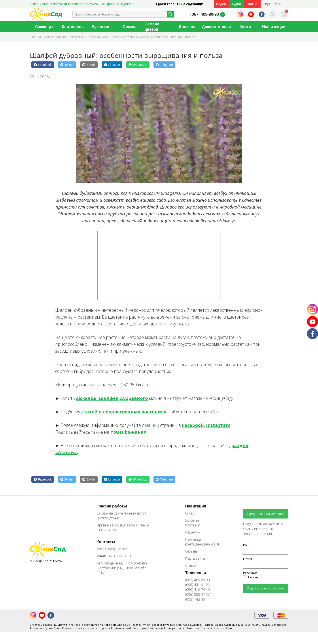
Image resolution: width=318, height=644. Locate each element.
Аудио (236, 4)
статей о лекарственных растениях (124, 412)
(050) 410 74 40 (197, 590)
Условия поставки (53, 4)
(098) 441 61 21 (197, 585)
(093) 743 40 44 (197, 599)
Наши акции (274, 27)
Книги (245, 27)
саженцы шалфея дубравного (112, 398)
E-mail (247, 559)
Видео (221, 4)
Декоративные (216, 27)
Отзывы (191, 551)
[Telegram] (164, 65)
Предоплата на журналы (266, 514)
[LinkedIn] (112, 65)
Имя (246, 545)
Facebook (193, 425)
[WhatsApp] (138, 65)
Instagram (218, 425)
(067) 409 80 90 (197, 580)
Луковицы (101, 27)
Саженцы (44, 27)
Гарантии (75, 4)
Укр (278, 4)
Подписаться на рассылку (266, 588)
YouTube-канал (129, 432)
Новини (250, 577)
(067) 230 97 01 (114, 556)
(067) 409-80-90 (205, 14)
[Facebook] (43, 65)
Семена (130, 27)
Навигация (196, 506)
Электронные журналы (116, 4)
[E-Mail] (89, 65)
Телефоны (195, 573)
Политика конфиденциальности (199, 542)
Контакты (91, 4)
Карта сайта (195, 558)
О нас (34, 4)
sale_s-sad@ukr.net (112, 549)
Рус (268, 4)
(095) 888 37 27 (197, 595)
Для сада (188, 27)
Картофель (73, 27)
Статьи (252, 4)
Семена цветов (152, 27)
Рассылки (250, 573)
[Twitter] (67, 65)
